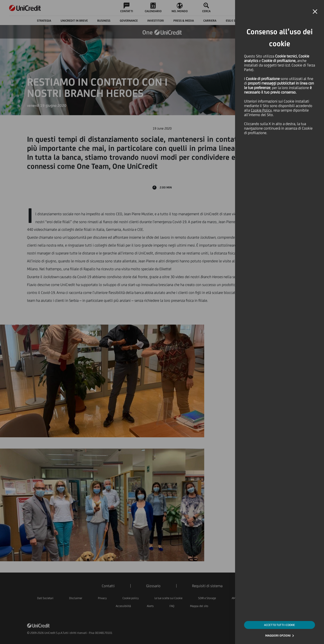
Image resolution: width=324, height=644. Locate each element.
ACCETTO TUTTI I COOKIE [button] (280, 625)
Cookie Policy (261, 110)
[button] (315, 12)
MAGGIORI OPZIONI (278, 636)
